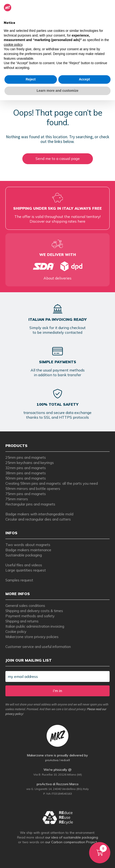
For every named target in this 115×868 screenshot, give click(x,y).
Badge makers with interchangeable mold (39, 514)
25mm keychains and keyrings (30, 463)
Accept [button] (84, 79)
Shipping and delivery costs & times (34, 611)
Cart (98, 847)
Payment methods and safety (30, 616)
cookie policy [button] (13, 45)
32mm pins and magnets (26, 468)
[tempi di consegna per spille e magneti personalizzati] (58, 266)
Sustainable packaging (24, 555)
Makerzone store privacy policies (32, 637)
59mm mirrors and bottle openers (33, 489)
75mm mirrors (17, 499)
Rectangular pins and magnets (30, 504)
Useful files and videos (24, 565)
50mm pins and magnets (26, 478)
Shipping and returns (22, 621)
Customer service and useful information (38, 647)
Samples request (19, 580)
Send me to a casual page (58, 159)
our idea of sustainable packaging (72, 837)
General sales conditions (25, 606)
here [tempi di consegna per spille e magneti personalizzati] (81, 221)
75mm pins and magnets (26, 494)
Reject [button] (31, 79)
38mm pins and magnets (26, 473)
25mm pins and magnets (26, 457)
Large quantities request (26, 570)
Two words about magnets (28, 545)
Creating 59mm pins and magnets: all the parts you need (52, 483)
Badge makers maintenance (28, 550)
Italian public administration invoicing (35, 626)
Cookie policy (16, 632)
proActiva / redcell (57, 760)
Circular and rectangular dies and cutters (38, 519)
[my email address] (58, 676)
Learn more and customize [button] (57, 91)
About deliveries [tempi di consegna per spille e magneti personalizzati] (57, 278)
